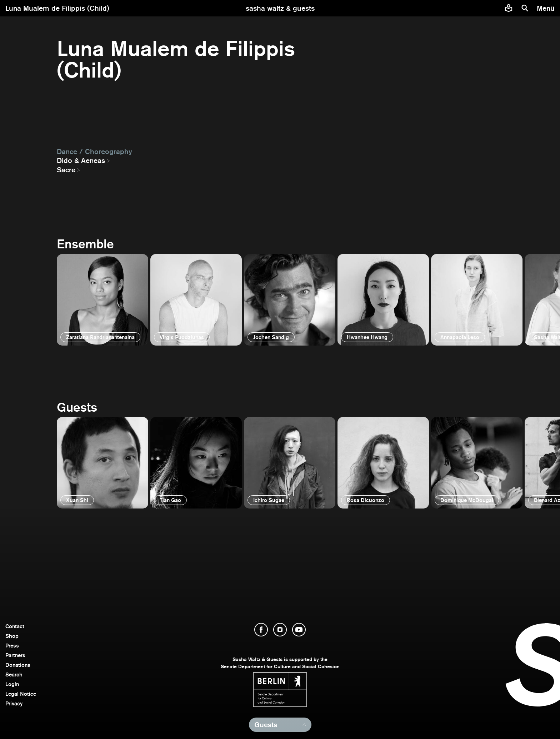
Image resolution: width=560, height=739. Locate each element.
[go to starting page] (280, 8)
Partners (15, 655)
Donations (18, 665)
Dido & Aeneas (81, 160)
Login (12, 684)
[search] (525, 8)
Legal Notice (21, 694)
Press (12, 646)
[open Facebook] (261, 630)
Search (14, 674)
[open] (102, 300)
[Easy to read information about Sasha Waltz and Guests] (509, 8)
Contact (15, 626)
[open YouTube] (299, 630)
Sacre (66, 170)
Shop (12, 636)
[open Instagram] (280, 630)
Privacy (14, 703)
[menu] (547, 8)
